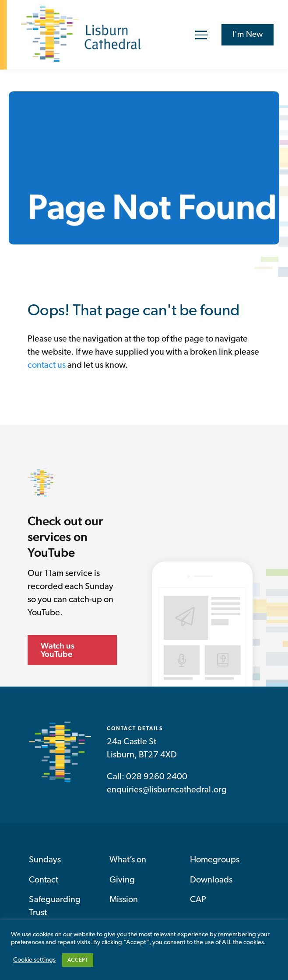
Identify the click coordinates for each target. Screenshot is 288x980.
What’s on (128, 860)
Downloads (211, 880)
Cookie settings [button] (34, 960)
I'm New (248, 35)
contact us (47, 366)
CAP (198, 900)
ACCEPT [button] (78, 960)
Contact (44, 880)
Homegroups (215, 860)
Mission (124, 900)
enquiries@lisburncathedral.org (167, 790)
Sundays (45, 860)
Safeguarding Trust (55, 907)
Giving (122, 880)
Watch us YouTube (58, 650)
